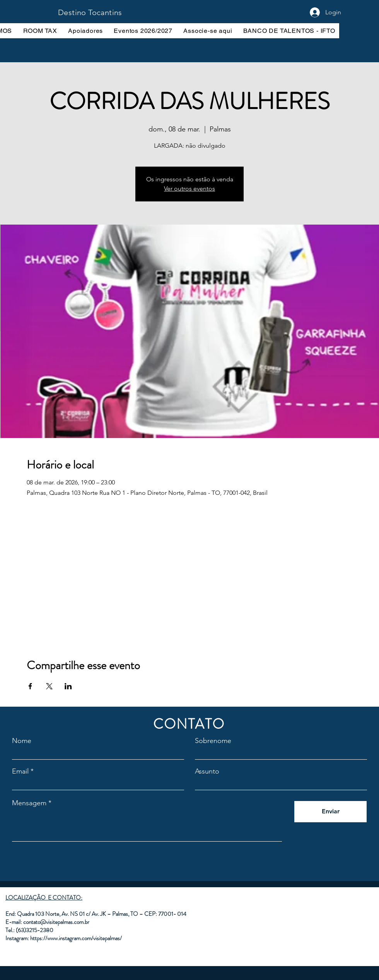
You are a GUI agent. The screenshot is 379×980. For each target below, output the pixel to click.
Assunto (207, 771)
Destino (73, 12)
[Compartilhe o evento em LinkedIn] (68, 686)
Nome (22, 741)
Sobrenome (213, 741)
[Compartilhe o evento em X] (49, 686)
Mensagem (29, 803)
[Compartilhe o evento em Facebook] (30, 686)
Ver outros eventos (189, 188)
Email (20, 771)
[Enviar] (330, 812)
